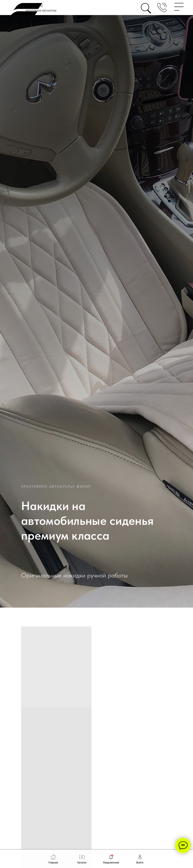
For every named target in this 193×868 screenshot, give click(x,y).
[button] (162, 8)
